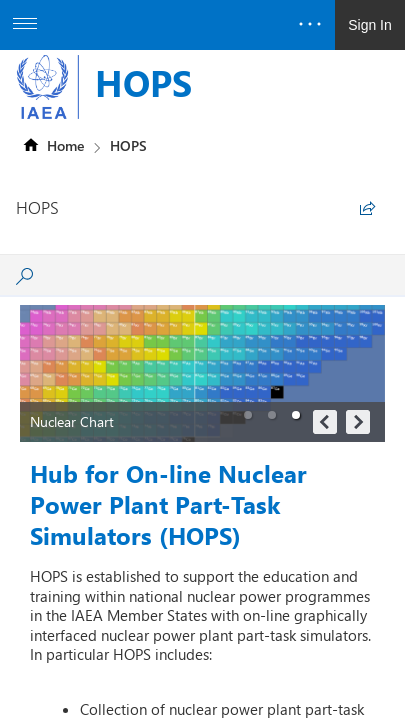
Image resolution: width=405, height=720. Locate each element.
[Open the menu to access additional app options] (25, 25)
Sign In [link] (370, 25)
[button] (248, 415)
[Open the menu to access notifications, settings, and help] (310, 25)
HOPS (143, 82)
